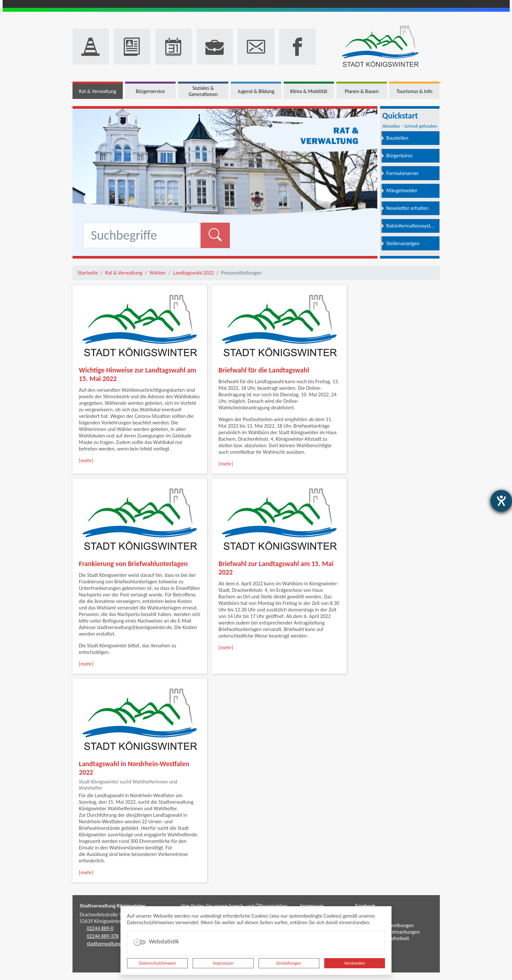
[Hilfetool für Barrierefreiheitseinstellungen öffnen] (501, 501)
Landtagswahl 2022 (193, 273)
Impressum (223, 963)
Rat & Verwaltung (124, 273)
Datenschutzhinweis (157, 963)
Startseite (88, 273)
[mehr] (86, 460)
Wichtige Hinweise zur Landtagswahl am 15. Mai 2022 (138, 374)
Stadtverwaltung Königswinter (112, 906)
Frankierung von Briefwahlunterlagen (133, 564)
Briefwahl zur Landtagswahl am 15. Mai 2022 (276, 568)
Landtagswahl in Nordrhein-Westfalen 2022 (134, 768)
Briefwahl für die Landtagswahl (264, 370)
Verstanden (355, 963)
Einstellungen (289, 963)
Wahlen (158, 273)
